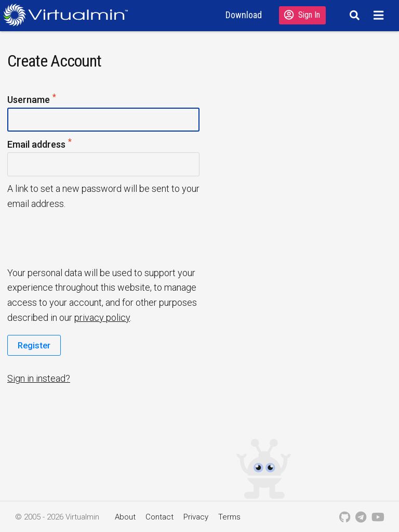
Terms (229, 517)
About (125, 517)
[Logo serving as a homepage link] (70, 15)
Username (32, 100)
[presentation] (87, 237)
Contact (159, 517)
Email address (40, 145)
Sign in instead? (39, 378)
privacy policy (102, 317)
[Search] (353, 15)
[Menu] (380, 15)
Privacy (196, 517)
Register (34, 345)
